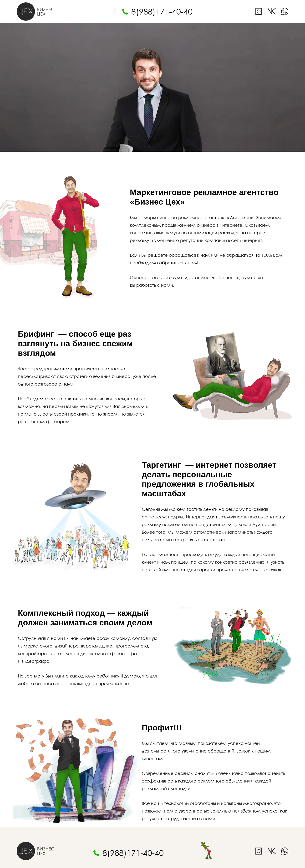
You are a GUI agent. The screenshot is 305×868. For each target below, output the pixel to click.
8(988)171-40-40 (162, 11)
